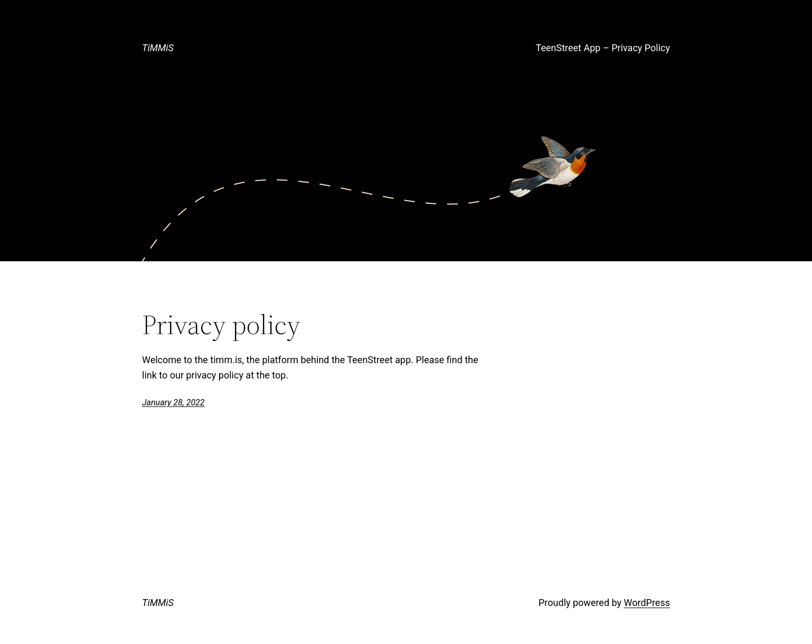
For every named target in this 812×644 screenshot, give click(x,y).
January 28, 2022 (173, 402)
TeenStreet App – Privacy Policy (603, 48)
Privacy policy (221, 325)
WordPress (647, 603)
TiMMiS (158, 48)
